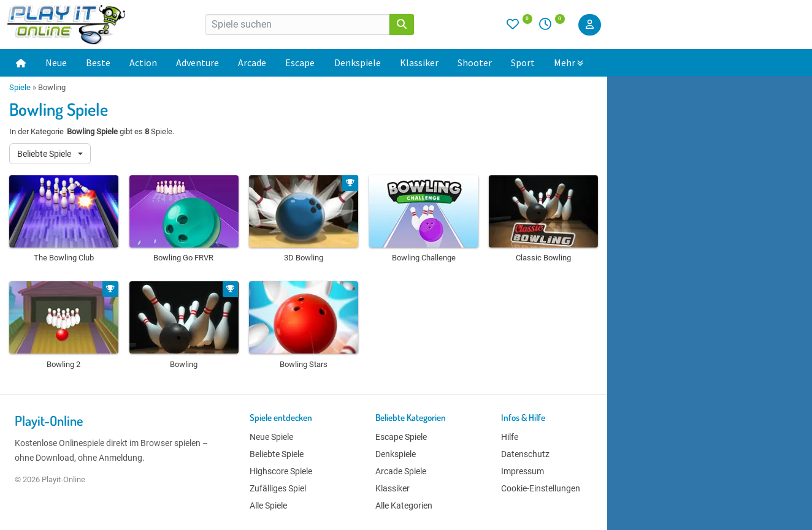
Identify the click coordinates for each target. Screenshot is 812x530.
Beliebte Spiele (45, 154)
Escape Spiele (401, 437)
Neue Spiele (271, 437)
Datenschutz (525, 454)
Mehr (569, 62)
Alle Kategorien (404, 505)
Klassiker (419, 62)
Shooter (475, 62)
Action (143, 62)
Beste (98, 62)
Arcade (252, 62)
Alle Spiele (268, 505)
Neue (56, 62)
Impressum (523, 471)
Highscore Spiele (281, 471)
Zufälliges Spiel (278, 488)
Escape (300, 62)
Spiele (20, 87)
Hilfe (510, 437)
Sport (523, 62)
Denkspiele (358, 62)
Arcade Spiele (401, 471)
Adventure (197, 62)
